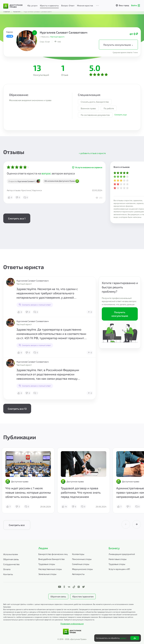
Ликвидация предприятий (122, 554)
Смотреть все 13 (17, 409)
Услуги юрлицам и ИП (119, 569)
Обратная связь (11, 559)
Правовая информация (72, 624)
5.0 (95, 68)
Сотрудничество (11, 564)
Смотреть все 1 (17, 218)
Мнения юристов (85, 5)
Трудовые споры (47, 564)
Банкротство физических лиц (53, 554)
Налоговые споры (118, 559)
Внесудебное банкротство (52, 559)
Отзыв (65, 75)
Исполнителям (11, 554)
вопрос (46, 173)
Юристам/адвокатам (83, 596)
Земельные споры (47, 574)
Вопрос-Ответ (68, 5)
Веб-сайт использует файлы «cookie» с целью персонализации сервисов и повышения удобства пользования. (48, 604)
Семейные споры (81, 564)
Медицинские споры (82, 569)
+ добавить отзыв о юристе (92, 153)
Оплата (7, 569)
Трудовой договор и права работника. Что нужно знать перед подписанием (81, 492)
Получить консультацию (118, 45)
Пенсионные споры (82, 559)
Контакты (8, 574)
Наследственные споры (50, 569)
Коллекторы (78, 554)
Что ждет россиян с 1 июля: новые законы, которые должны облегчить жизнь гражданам (28, 492)
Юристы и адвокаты (49, 5)
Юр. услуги (32, 5)
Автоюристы (78, 574)
